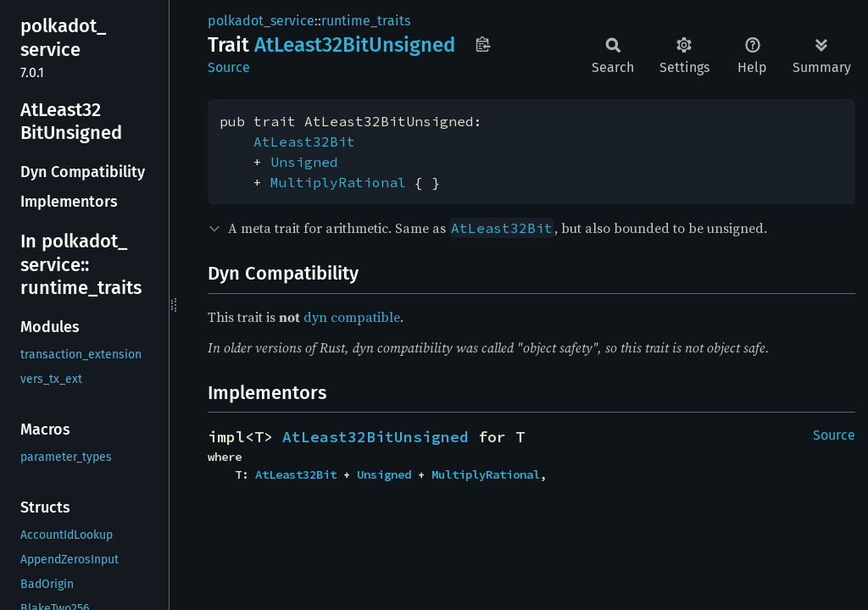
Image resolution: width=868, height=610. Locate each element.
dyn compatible (352, 317)
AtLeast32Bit (304, 141)
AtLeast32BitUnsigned (376, 437)
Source (229, 67)
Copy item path (483, 44)
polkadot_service (261, 21)
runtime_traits (366, 21)
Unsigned (304, 162)
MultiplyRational (338, 182)
